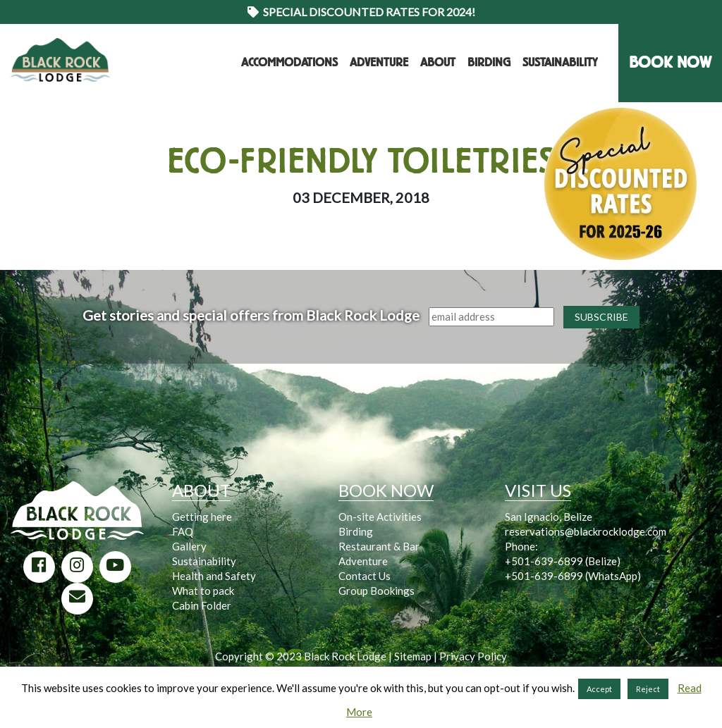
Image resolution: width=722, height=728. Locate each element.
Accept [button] (599, 689)
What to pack (203, 591)
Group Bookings (377, 591)
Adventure (379, 62)
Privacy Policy (473, 656)
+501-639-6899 (544, 561)
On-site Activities (380, 517)
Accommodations (289, 62)
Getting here (202, 517)
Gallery (189, 546)
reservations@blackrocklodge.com (586, 531)
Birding (489, 62)
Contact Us (365, 576)
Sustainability (560, 62)
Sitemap (413, 656)
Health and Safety (214, 576)
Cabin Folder (202, 605)
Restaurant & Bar (379, 546)
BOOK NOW (670, 62)
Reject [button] (648, 689)
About (438, 62)
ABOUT (201, 490)
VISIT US (538, 490)
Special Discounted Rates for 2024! (361, 12)
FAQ (183, 531)
